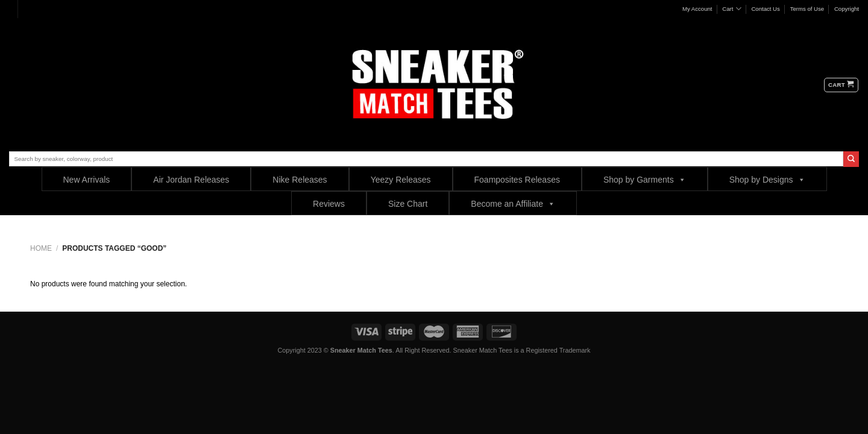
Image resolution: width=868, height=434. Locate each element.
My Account (697, 9)
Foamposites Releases (517, 180)
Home (41, 248)
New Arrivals (87, 180)
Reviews (329, 204)
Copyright (847, 9)
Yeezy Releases (401, 180)
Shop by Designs (767, 179)
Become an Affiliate (513, 203)
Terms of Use (807, 9)
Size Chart (408, 204)
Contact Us (765, 9)
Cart (731, 9)
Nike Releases (300, 180)
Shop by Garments (645, 179)
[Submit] (851, 159)
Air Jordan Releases (191, 180)
